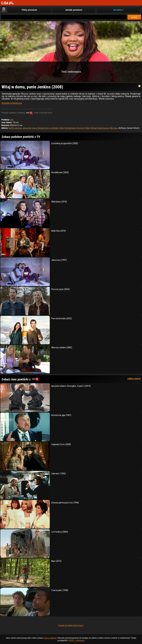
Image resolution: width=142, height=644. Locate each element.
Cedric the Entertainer (68, 128)
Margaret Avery (43, 128)
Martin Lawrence (15, 128)
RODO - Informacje (77, 640)
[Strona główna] (8, 3)
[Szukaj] (64, 17)
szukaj (134, 17)
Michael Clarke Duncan (100, 128)
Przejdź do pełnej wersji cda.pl (71, 625)
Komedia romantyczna (12, 103)
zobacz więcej (134, 379)
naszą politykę (50, 638)
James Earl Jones (30, 128)
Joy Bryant (54, 128)
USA (12, 120)
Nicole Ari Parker (83, 128)
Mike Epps (114, 128)
